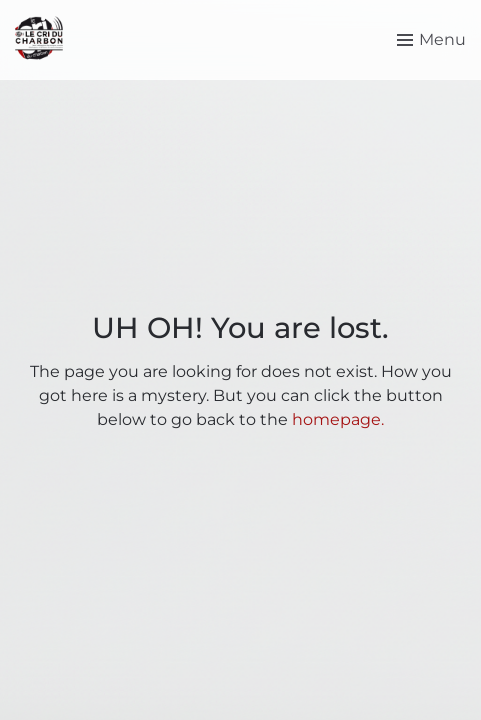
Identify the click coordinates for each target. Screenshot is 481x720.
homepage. (338, 419)
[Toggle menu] (431, 40)
